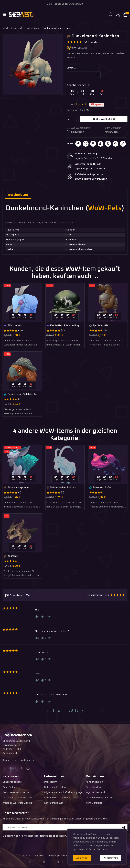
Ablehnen (82, 858)
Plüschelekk (13, 326)
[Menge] (71, 119)
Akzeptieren (110, 858)
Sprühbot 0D (98, 326)
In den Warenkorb (104, 119)
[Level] (84, 75)
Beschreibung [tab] (18, 195)
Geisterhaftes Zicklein (61, 488)
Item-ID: (73, 48)
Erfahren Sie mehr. (97, 849)
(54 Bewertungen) (94, 42)
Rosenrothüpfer (100, 488)
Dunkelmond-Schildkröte (20, 394)
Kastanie (11, 556)
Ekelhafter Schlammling (63, 326)
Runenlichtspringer (17, 488)
